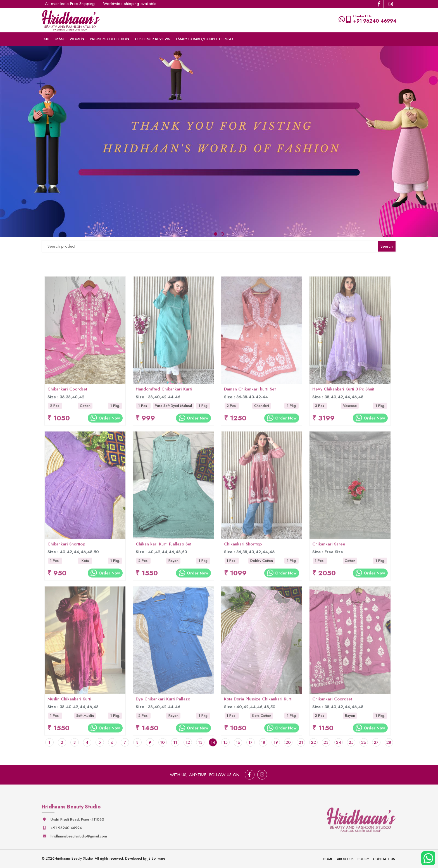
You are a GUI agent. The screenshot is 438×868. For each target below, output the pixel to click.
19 (276, 742)
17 (250, 742)
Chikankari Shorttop (66, 548)
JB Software (156, 858)
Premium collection (109, 39)
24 (339, 742)
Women (77, 39)
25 (351, 742)
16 (238, 742)
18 (263, 742)
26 (364, 742)
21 (301, 742)
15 (225, 742)
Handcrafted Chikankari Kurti (164, 393)
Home (328, 859)
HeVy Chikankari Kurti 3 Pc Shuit (343, 393)
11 (175, 742)
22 (313, 742)
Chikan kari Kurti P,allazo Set (164, 548)
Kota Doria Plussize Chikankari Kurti (258, 703)
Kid (47, 39)
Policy (363, 859)
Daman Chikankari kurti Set (250, 393)
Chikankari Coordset (67, 393)
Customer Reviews (153, 39)
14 (213, 742)
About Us (345, 859)
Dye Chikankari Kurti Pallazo (163, 703)
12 (188, 742)
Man (59, 39)
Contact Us (384, 859)
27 (376, 742)
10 (162, 742)
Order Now (105, 422)
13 (200, 742)
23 (326, 742)
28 (389, 742)
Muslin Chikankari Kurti (69, 703)
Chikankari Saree (329, 548)
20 (288, 742)
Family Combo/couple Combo (204, 39)
